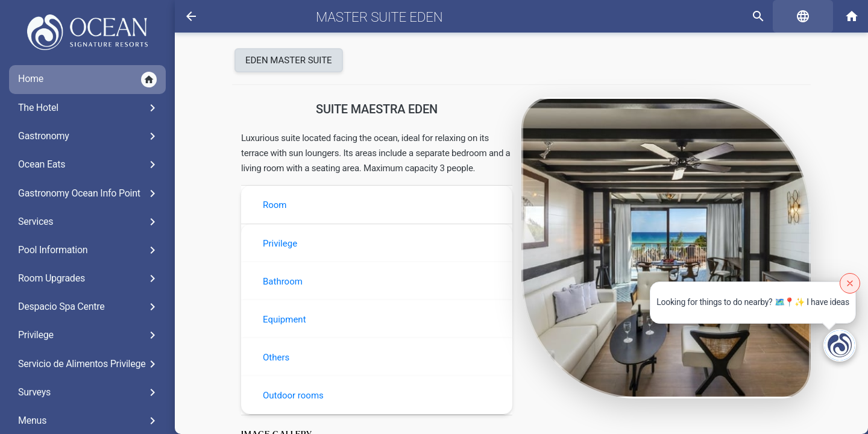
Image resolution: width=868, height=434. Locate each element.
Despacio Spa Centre (89, 307)
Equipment (285, 319)
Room (275, 205)
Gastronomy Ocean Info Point (89, 193)
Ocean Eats (89, 165)
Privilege (89, 335)
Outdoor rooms (293, 395)
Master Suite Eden (379, 17)
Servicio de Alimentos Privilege (89, 364)
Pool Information (89, 250)
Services (89, 222)
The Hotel (89, 108)
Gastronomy (89, 136)
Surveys (89, 392)
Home (87, 80)
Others (276, 357)
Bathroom (283, 281)
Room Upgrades (89, 278)
